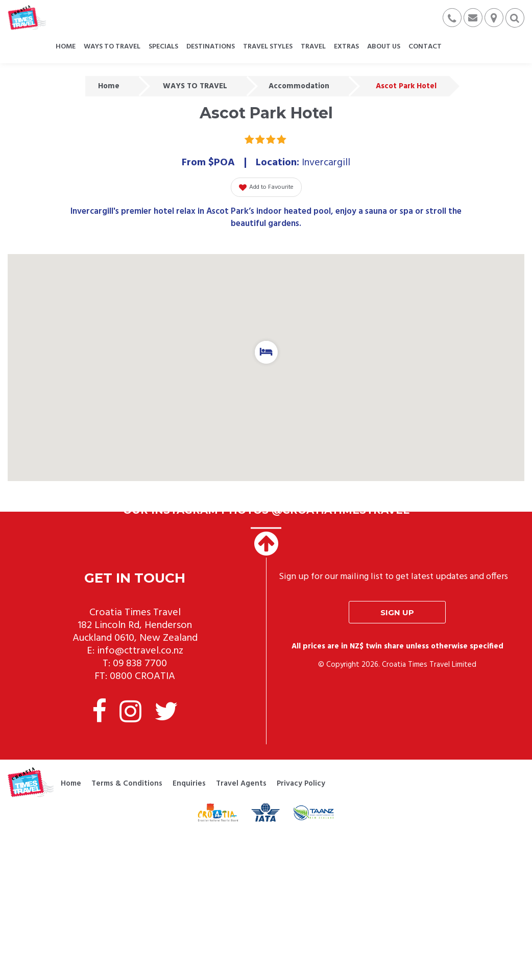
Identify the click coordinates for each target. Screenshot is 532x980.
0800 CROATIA (142, 676)
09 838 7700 (140, 664)
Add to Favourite (266, 187)
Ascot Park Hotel (406, 86)
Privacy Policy (301, 784)
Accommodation (299, 86)
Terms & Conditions (127, 784)
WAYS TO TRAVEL (195, 86)
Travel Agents (241, 784)
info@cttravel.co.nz (140, 651)
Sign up (397, 612)
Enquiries (189, 784)
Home (109, 86)
